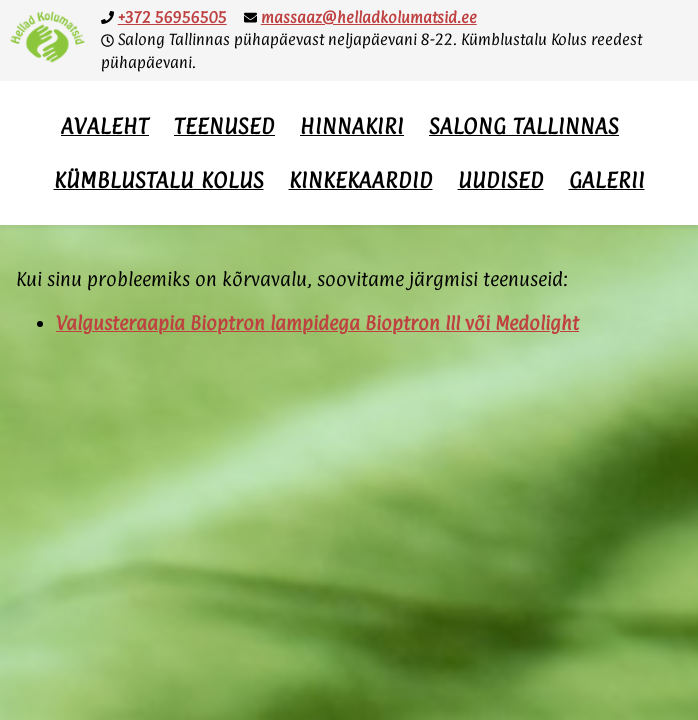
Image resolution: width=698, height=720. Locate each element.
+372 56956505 (172, 17)
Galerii (607, 180)
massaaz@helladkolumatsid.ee (369, 17)
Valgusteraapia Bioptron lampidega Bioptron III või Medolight (317, 323)
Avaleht (105, 126)
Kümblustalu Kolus (159, 180)
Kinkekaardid (361, 180)
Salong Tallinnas (524, 126)
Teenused (224, 126)
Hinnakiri (352, 126)
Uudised (501, 180)
